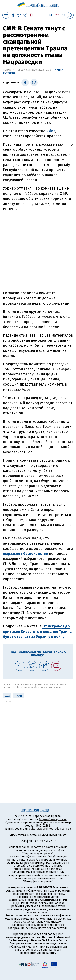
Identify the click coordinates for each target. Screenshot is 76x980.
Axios (51, 131)
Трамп (18, 696)
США (7, 696)
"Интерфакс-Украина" (29, 869)
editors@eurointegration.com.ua (50, 829)
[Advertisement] (38, 251)
